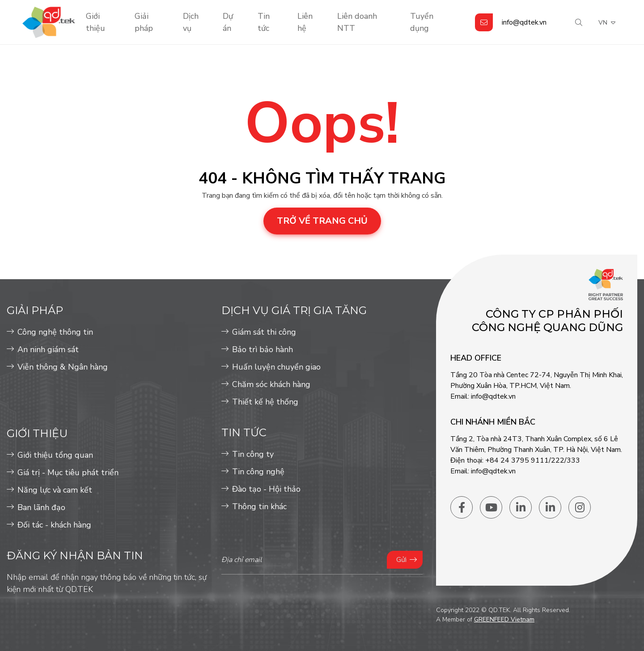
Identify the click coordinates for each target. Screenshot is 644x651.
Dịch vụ (191, 22)
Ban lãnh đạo (41, 507)
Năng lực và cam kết (55, 490)
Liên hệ (305, 22)
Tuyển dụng (422, 22)
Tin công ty (253, 454)
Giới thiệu (95, 22)
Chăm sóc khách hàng (271, 384)
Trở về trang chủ (322, 221)
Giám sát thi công (264, 332)
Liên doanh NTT (357, 22)
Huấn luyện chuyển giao (276, 367)
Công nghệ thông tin (55, 332)
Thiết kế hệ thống (265, 402)
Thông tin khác (259, 506)
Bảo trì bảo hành (263, 349)
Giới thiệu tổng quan (55, 455)
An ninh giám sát (48, 349)
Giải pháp (144, 22)
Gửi (401, 560)
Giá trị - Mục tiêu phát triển (68, 472)
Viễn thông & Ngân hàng (63, 367)
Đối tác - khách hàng (54, 525)
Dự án (228, 22)
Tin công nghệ (258, 472)
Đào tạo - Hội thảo (266, 489)
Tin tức (264, 22)
